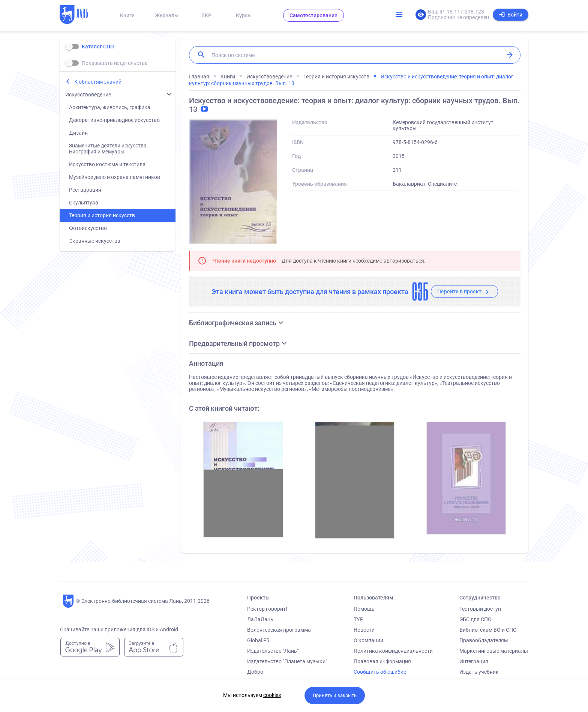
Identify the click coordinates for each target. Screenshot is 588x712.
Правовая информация (382, 661)
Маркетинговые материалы (494, 651)
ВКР (206, 15)
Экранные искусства (95, 241)
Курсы (244, 15)
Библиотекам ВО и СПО (488, 630)
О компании (368, 640)
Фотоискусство (88, 228)
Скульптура (84, 203)
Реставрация (85, 190)
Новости (364, 630)
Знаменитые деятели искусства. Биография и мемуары (109, 149)
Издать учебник (479, 672)
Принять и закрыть (335, 695)
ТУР (358, 619)
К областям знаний (98, 82)
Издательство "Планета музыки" (287, 661)
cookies (272, 695)
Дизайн (78, 133)
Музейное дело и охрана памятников (115, 177)
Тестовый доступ (480, 609)
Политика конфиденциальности (393, 651)
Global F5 (258, 640)
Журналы (167, 15)
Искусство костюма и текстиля (107, 164)
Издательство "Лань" (273, 651)
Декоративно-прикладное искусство (114, 120)
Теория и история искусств (102, 215)
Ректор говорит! (267, 609)
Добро (255, 672)
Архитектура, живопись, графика (110, 107)
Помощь (364, 609)
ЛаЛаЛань (260, 619)
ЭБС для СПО (475, 619)
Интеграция (474, 661)
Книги (127, 15)
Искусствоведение (88, 95)
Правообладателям (484, 640)
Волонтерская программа (279, 630)
